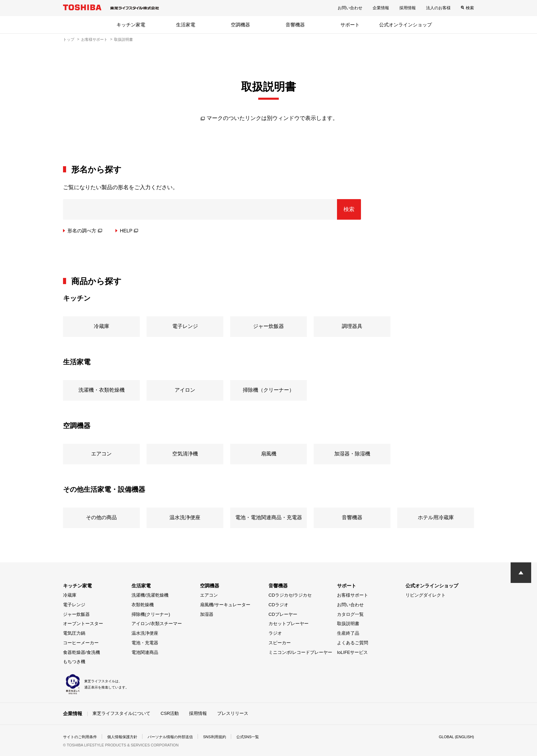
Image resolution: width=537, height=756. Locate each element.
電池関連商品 (145, 652)
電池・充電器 (145, 643)
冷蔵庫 (70, 595)
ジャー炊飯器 (76, 614)
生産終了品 (348, 633)
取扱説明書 (348, 624)
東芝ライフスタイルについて (121, 713)
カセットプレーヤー (289, 624)
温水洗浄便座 (145, 633)
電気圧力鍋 (74, 633)
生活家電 (186, 25)
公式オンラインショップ (405, 25)
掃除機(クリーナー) (151, 614)
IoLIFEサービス (352, 652)
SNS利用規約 (226, 737)
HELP (129, 231)
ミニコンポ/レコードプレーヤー (300, 652)
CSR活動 (170, 713)
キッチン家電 (131, 25)
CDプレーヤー (283, 614)
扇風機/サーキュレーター (225, 605)
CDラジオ (278, 605)
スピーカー (280, 643)
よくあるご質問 (353, 643)
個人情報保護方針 (127, 737)
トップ (69, 39)
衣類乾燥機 (143, 605)
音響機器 (295, 25)
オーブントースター (83, 624)
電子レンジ (74, 605)
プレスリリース (233, 713)
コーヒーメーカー (81, 643)
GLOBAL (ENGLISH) (455, 737)
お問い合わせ (350, 8)
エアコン (209, 595)
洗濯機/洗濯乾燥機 (150, 595)
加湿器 (207, 614)
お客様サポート (94, 39)
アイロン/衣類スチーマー (157, 624)
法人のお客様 (438, 8)
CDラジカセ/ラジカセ (290, 595)
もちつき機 (74, 662)
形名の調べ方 (85, 231)
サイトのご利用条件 (82, 737)
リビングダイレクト (426, 595)
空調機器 (240, 25)
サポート (350, 25)
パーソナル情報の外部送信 (178, 737)
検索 (470, 8)
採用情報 (408, 8)
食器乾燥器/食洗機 (82, 652)
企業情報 (381, 8)
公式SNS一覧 (261, 737)
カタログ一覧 (350, 614)
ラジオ (275, 633)
